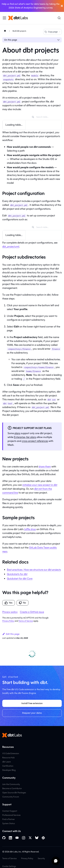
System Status (9, 823)
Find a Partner (8, 819)
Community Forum (11, 797)
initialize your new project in (40, 485)
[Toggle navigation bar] (4, 18)
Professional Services (11, 815)
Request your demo (32, 713)
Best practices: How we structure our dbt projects (34, 570)
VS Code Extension (11, 753)
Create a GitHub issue (32, 612)
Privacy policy (10, 612)
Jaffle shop (30, 529)
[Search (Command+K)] (59, 18)
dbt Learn (7, 762)
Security (41, 858)
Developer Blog (9, 770)
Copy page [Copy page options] (52, 32)
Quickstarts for (17, 574)
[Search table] (48, 117)
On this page (11, 40)
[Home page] (5, 31)
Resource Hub (8, 758)
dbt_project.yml (11, 247)
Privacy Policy (8, 621)
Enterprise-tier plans (25, 437)
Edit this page (11, 634)
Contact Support (10, 811)
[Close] (62, 6)
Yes (9, 603)
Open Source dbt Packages (14, 793)
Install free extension (32, 703)
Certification (8, 766)
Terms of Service (26, 621)
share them (45, 467)
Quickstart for (20, 579)
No (22, 603)
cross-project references (35, 441)
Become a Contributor (12, 788)
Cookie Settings (9, 866)
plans (17, 433)
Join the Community (11, 784)
